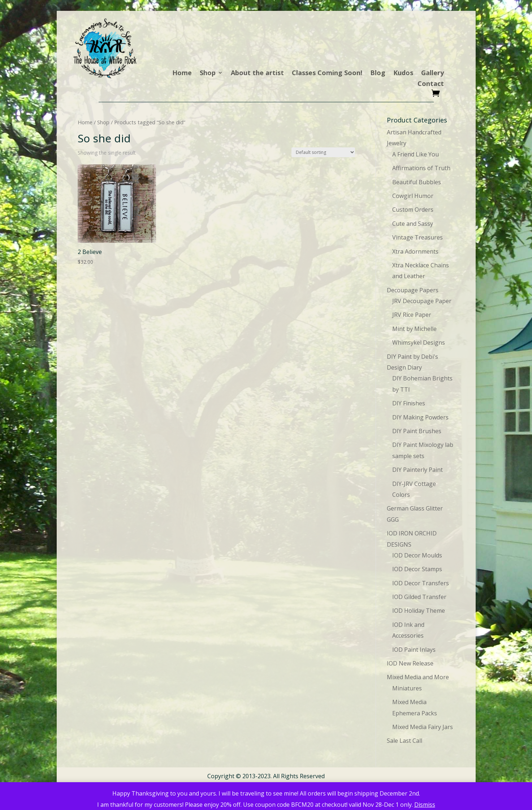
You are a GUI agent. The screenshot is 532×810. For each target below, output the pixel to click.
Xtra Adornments (415, 251)
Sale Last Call (405, 741)
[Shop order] (323, 152)
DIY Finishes (409, 403)
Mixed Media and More (418, 677)
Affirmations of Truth (421, 168)
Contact (431, 84)
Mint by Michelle (414, 329)
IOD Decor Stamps (417, 569)
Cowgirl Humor (413, 196)
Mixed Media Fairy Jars (423, 727)
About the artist (257, 74)
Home (182, 74)
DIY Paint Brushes (417, 431)
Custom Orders (413, 210)
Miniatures (407, 688)
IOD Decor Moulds (417, 555)
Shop (208, 74)
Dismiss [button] (425, 805)
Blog (378, 74)
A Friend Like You (416, 154)
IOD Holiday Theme (419, 611)
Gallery (432, 74)
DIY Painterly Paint (418, 470)
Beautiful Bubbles (417, 182)
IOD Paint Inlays (414, 650)
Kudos (403, 74)
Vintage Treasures (418, 237)
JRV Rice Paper (412, 315)
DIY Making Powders (420, 417)
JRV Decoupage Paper (422, 301)
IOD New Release (410, 663)
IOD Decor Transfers (421, 583)
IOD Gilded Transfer (419, 597)
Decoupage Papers (413, 290)
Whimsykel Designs (419, 342)
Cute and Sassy (413, 224)
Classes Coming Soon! (327, 74)
